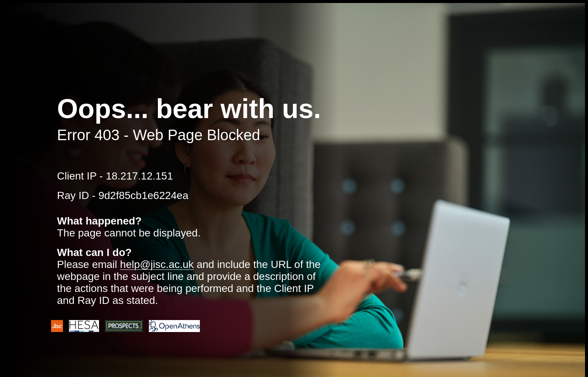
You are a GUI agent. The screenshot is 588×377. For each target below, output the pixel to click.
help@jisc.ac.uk (157, 264)
